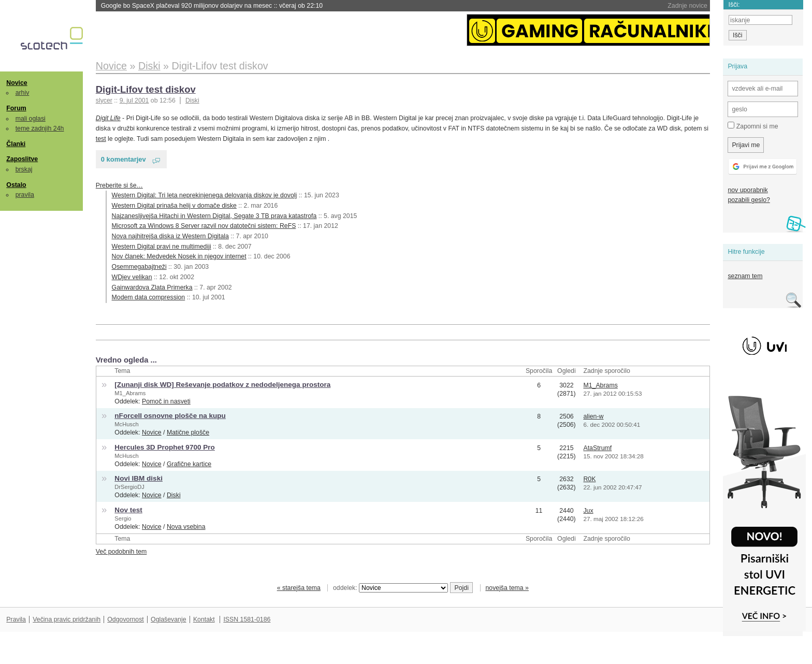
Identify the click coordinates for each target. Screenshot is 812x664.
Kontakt (204, 619)
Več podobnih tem (121, 552)
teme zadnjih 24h (40, 128)
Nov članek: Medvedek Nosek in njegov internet (179, 256)
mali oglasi (31, 119)
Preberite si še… (119, 185)
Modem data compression (149, 297)
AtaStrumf (597, 448)
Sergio (123, 518)
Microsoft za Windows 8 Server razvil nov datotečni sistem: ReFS (204, 226)
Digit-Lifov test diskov (146, 89)
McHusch (126, 424)
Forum (16, 108)
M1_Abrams (130, 393)
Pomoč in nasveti (166, 401)
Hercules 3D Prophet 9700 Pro (165, 447)
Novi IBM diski (139, 478)
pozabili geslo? (749, 200)
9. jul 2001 (134, 100)
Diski (192, 100)
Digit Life (108, 118)
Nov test (128, 510)
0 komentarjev (124, 159)
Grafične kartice (189, 464)
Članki (16, 144)
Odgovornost (126, 619)
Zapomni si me (753, 126)
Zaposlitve (22, 159)
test (101, 139)
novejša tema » (507, 588)
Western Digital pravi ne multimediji (162, 247)
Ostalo (16, 185)
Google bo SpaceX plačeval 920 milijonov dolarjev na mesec (212, 6)
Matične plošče (188, 432)
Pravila (16, 619)
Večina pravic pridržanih (67, 619)
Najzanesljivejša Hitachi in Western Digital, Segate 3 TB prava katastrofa (214, 216)
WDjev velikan (132, 277)
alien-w (593, 416)
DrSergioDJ (129, 487)
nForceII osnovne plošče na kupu (170, 416)
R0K (589, 479)
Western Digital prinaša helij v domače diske (174, 206)
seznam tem (745, 276)
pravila (25, 195)
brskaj (24, 169)
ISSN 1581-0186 (247, 619)
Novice (17, 83)
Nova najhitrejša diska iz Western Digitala (170, 236)
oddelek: (390, 588)
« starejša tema (299, 588)
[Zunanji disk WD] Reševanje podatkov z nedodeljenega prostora (222, 385)
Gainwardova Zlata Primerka (152, 287)
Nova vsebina (186, 527)
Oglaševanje (168, 619)
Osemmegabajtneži (139, 267)
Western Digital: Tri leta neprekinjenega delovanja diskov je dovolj (205, 195)
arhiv (23, 93)
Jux (588, 511)
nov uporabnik (748, 190)
